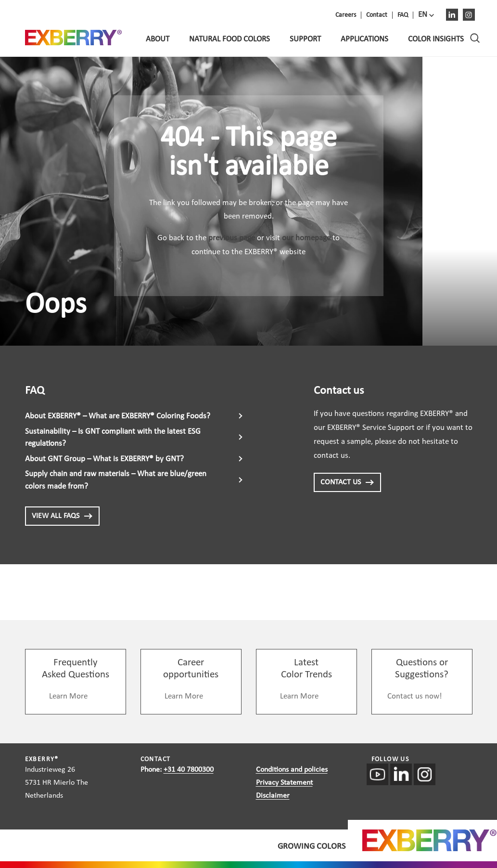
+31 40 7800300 (189, 770)
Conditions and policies (292, 770)
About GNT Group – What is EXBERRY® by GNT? (104, 459)
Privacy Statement (284, 783)
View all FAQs (62, 516)
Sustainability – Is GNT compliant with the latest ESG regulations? (113, 438)
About (158, 39)
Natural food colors (229, 39)
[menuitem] (426, 15)
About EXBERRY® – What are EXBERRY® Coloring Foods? (118, 416)
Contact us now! (415, 696)
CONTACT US (347, 482)
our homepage (306, 238)
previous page (232, 238)
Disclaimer (273, 796)
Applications (364, 39)
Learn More (68, 696)
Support (305, 39)
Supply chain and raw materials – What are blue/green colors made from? (116, 480)
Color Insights (436, 39)
